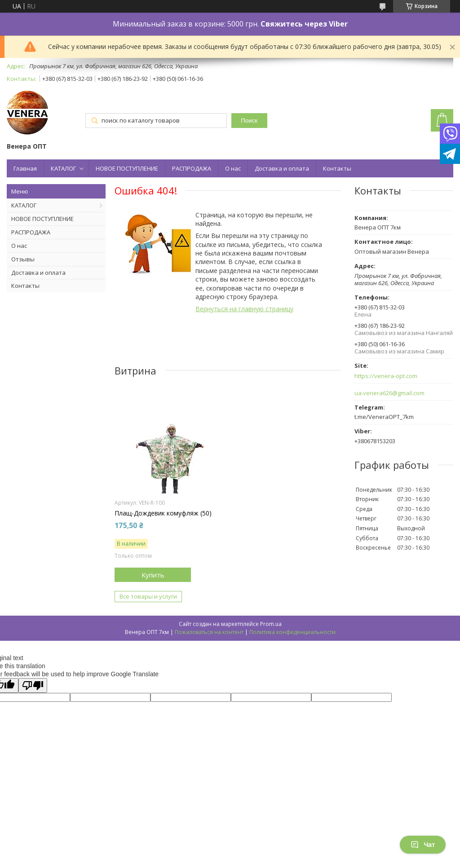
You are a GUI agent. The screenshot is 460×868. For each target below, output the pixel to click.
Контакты (337, 168)
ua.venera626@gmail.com (389, 393)
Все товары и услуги (148, 596)
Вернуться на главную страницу (244, 309)
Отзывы (23, 259)
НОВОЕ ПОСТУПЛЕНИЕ (127, 168)
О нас (233, 168)
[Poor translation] (33, 685)
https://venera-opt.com (386, 376)
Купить (153, 575)
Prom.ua (271, 624)
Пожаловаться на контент (209, 632)
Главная (25, 168)
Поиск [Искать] (249, 121)
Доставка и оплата (282, 168)
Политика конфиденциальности (292, 632)
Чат (423, 845)
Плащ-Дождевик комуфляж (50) (163, 513)
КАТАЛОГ (63, 168)
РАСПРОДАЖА (192, 168)
